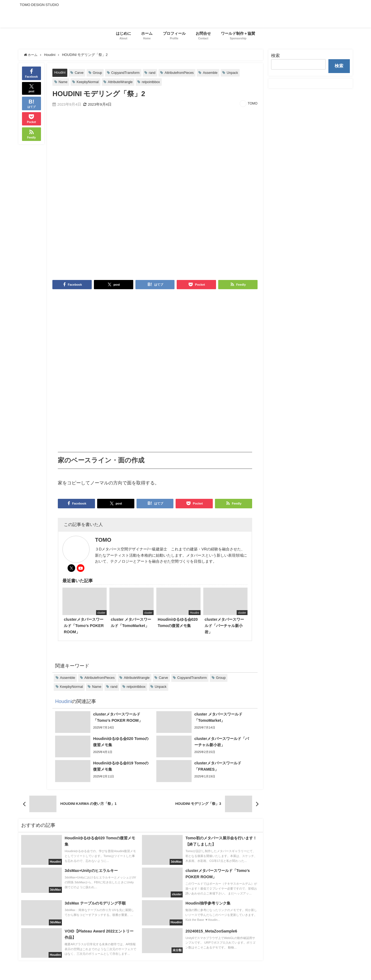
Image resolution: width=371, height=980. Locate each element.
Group (99, 73)
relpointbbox (154, 82)
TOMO (253, 104)
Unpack (237, 73)
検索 (275, 55)
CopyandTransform (127, 73)
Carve (80, 73)
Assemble (214, 73)
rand (155, 73)
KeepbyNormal (89, 82)
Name (63, 82)
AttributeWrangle (122, 82)
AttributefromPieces (182, 73)
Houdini (60, 72)
